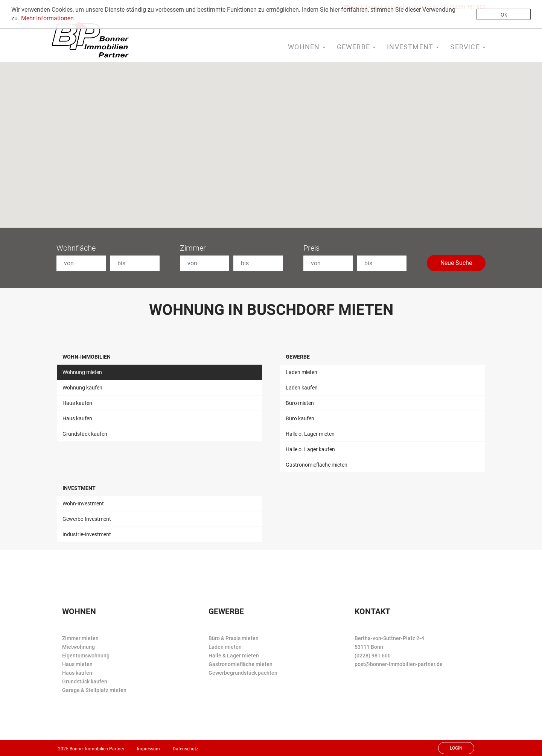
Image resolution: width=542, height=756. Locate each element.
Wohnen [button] (307, 47)
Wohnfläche (76, 248)
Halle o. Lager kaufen (310, 449)
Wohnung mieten (82, 372)
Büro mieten (300, 403)
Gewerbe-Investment (87, 519)
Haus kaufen (77, 403)
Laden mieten (301, 372)
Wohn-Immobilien (87, 357)
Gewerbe (298, 357)
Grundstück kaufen (85, 434)
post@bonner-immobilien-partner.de (399, 664)
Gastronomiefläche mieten (317, 465)
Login (456, 748)
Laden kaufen (302, 388)
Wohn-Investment (83, 503)
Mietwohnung (78, 647)
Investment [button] (413, 47)
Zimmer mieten (80, 638)
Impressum (148, 749)
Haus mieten (77, 664)
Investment (79, 488)
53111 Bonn (369, 647)
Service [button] (468, 47)
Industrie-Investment (87, 534)
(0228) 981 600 (373, 656)
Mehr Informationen (47, 18)
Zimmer (193, 248)
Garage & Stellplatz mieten (94, 690)
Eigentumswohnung (86, 656)
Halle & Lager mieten (234, 656)
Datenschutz (186, 749)
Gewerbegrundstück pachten (243, 673)
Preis (311, 248)
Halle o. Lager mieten (310, 434)
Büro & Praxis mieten (234, 638)
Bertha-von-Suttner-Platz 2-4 (389, 638)
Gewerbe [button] (356, 47)
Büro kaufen (300, 418)
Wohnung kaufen (82, 388)
